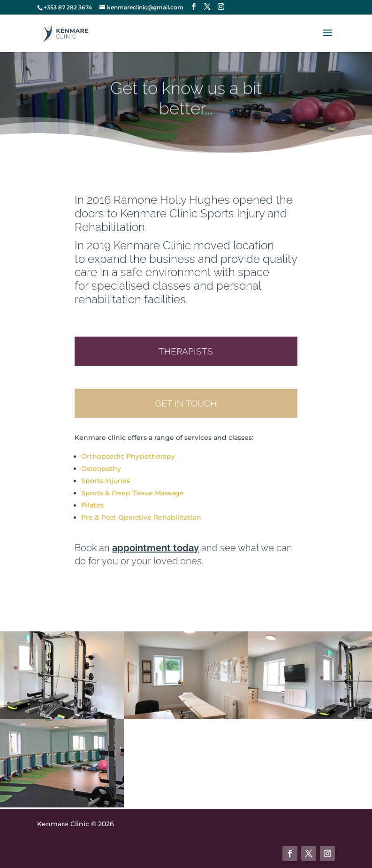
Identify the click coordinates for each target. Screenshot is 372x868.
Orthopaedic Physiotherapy (128, 456)
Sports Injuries (106, 481)
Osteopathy (101, 469)
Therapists (186, 351)
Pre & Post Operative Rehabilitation (141, 517)
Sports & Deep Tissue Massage (133, 493)
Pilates (92, 505)
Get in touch (186, 403)
